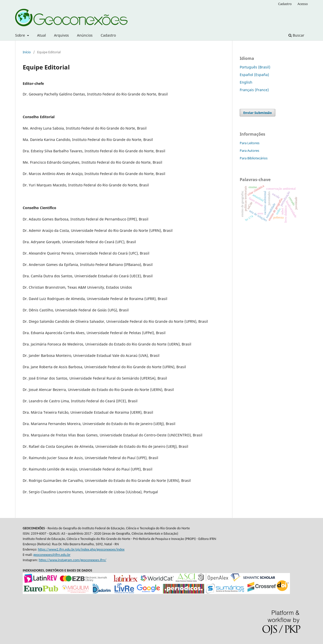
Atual (42, 35)
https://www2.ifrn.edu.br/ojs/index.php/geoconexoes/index (81, 549)
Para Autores (249, 151)
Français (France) (254, 90)
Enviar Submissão (258, 113)
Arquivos (61, 35)
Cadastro (108, 35)
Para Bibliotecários (254, 158)
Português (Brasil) (255, 67)
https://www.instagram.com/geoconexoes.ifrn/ (72, 560)
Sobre (21, 35)
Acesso (303, 4)
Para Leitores (250, 143)
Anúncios (85, 35)
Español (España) (254, 75)
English (246, 82)
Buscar (296, 35)
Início (27, 52)
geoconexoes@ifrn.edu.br (52, 555)
